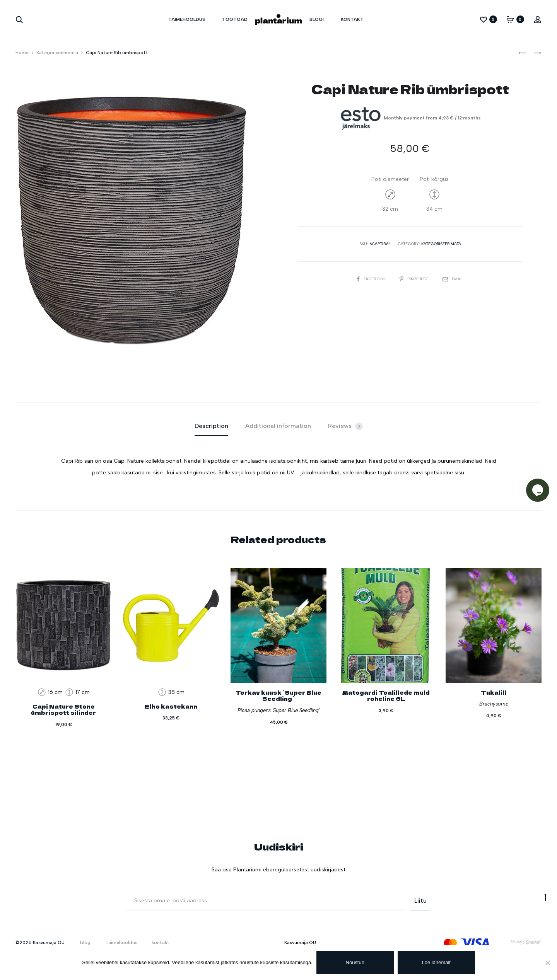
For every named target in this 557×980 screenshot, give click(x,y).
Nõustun (355, 962)
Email (453, 279)
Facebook (371, 279)
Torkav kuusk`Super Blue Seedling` (278, 696)
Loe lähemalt (436, 962)
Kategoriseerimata (57, 53)
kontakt (352, 19)
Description (211, 426)
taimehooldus (187, 19)
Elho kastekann (171, 706)
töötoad (235, 19)
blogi (317, 19)
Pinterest (414, 279)
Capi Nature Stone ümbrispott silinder (63, 710)
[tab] (211, 426)
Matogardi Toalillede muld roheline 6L (386, 696)
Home (22, 53)
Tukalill (494, 692)
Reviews (345, 426)
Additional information (278, 426)
